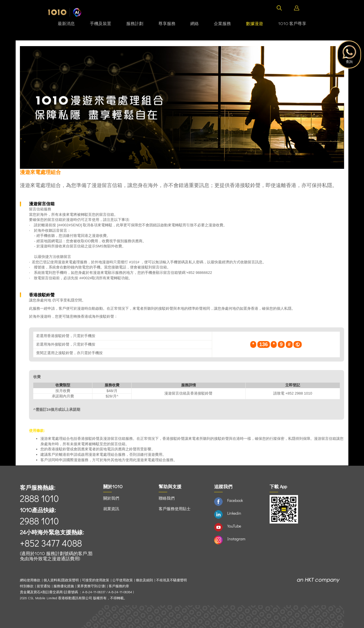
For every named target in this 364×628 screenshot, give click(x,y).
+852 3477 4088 (51, 543)
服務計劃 (135, 23)
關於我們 (111, 498)
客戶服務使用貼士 (175, 509)
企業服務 (222, 23)
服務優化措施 (64, 586)
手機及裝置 (101, 23)
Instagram (236, 539)
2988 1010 (39, 521)
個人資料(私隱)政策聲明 (61, 580)
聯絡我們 (167, 498)
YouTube (234, 526)
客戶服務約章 (119, 586)
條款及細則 (144, 580)
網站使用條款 (31, 580)
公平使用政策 (123, 580)
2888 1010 (39, 498)
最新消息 (66, 23)
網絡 (195, 23)
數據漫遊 (255, 23)
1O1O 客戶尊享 (292, 23)
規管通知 (44, 586)
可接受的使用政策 (96, 580)
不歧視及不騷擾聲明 (171, 580)
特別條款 (27, 586)
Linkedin (234, 513)
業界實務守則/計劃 (91, 586)
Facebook (235, 500)
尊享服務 (167, 23)
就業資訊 (111, 509)
